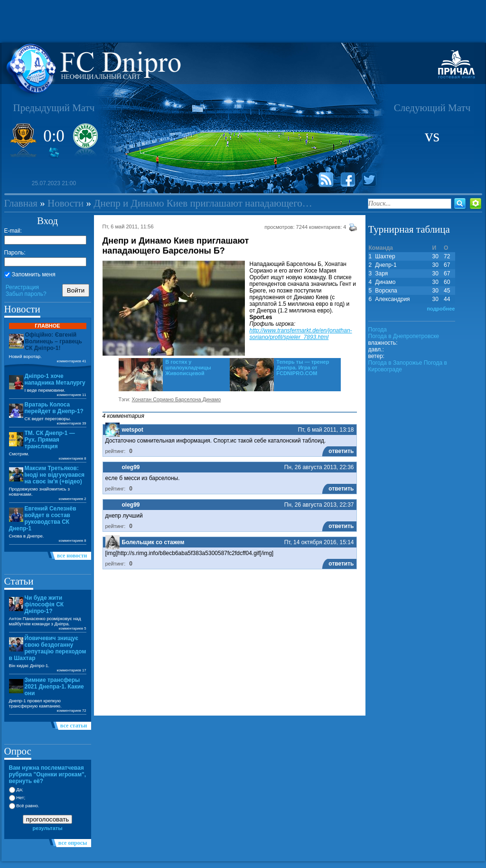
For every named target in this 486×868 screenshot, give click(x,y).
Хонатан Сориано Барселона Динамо (177, 399)
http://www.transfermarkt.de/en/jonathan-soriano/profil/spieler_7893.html (301, 334)
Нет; (17, 797)
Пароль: (15, 253)
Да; (16, 789)
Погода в (404, 336)
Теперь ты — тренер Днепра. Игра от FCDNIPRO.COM (303, 368)
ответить (341, 451)
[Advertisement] (243, 21)
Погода (378, 330)
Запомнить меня (30, 274)
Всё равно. (24, 806)
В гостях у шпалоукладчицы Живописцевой (188, 368)
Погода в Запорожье (395, 363)
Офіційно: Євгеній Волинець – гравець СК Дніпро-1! (54, 341)
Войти (76, 290)
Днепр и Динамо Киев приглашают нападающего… (203, 203)
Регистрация (22, 287)
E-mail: (13, 231)
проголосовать (47, 819)
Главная (21, 203)
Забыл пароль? (26, 294)
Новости (65, 203)
